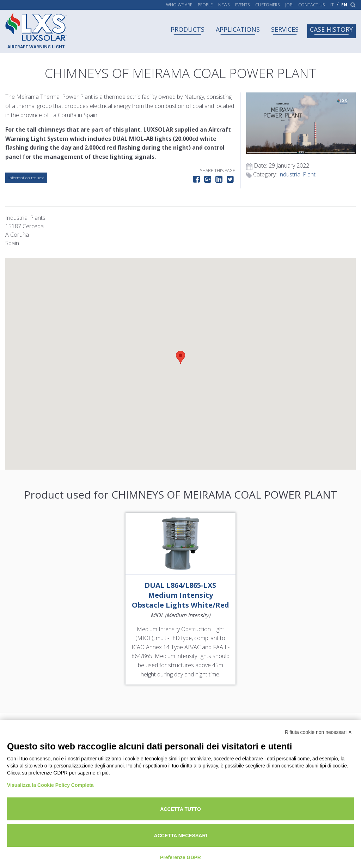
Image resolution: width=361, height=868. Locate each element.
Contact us (311, 5)
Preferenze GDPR (180, 857)
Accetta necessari (181, 836)
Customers (267, 5)
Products (188, 29)
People (205, 5)
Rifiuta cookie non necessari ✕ (319, 732)
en (344, 5)
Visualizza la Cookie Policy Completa (50, 785)
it (332, 5)
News (224, 5)
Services (285, 29)
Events (242, 5)
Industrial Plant (297, 174)
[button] (180, 357)
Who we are (179, 5)
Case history (331, 29)
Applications (238, 29)
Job (289, 5)
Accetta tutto (180, 809)
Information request (26, 178)
